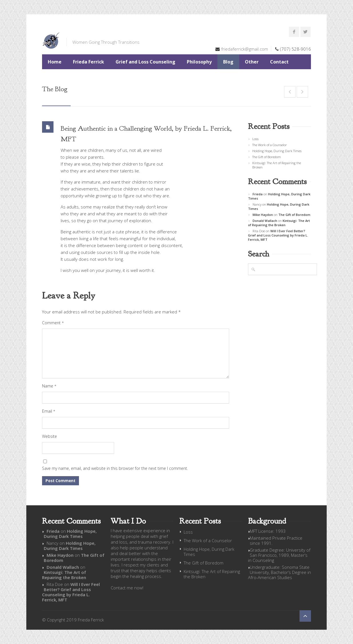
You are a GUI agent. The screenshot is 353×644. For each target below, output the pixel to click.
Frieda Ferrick (89, 62)
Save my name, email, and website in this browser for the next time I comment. (115, 468)
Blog (228, 62)
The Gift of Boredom (267, 157)
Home (55, 62)
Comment (53, 323)
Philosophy (199, 62)
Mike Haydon (263, 215)
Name (49, 386)
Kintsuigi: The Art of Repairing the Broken (277, 165)
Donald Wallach (265, 221)
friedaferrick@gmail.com (245, 49)
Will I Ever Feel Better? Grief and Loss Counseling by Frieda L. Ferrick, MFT (278, 235)
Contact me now (127, 588)
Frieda (258, 194)
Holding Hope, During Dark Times (277, 151)
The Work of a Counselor (270, 145)
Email (49, 411)
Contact (279, 62)
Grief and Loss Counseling (145, 62)
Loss (255, 139)
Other (252, 62)
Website (49, 436)
